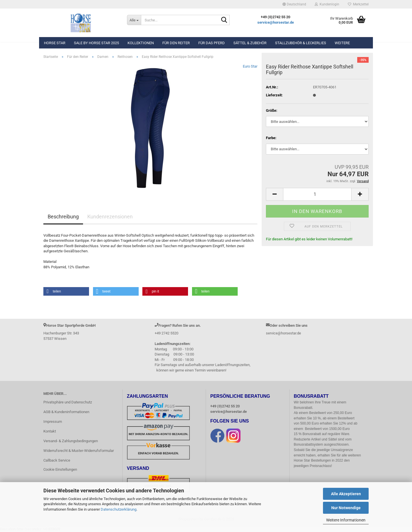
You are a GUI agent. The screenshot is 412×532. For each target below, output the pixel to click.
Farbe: (271, 138)
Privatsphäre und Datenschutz (68, 402)
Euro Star (250, 66)
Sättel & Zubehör (250, 43)
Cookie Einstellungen (60, 469)
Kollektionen (141, 43)
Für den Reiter (176, 43)
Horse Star (55, 43)
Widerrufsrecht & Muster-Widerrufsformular (79, 451)
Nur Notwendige (346, 508)
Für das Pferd (212, 43)
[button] (294, 4)
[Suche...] (134, 20)
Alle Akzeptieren (346, 494)
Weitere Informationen (346, 520)
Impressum (53, 422)
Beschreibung (63, 217)
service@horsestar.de (276, 22)
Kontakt (50, 431)
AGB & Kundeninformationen (66, 412)
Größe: (272, 110)
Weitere (342, 43)
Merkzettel (358, 4)
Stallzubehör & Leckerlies (301, 43)
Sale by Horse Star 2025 (96, 43)
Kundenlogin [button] (327, 4)
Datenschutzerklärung (119, 509)
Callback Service (57, 460)
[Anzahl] (317, 194)
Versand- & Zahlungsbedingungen (71, 441)
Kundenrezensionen (110, 217)
